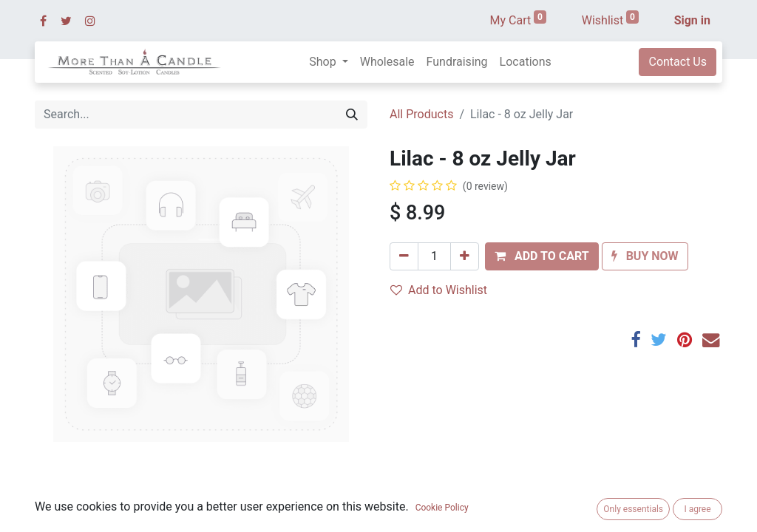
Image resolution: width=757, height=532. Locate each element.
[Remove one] (404, 256)
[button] (542, 256)
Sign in (692, 20)
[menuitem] (387, 62)
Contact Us (678, 62)
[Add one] (465, 256)
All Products (421, 114)
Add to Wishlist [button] (439, 290)
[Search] (352, 115)
